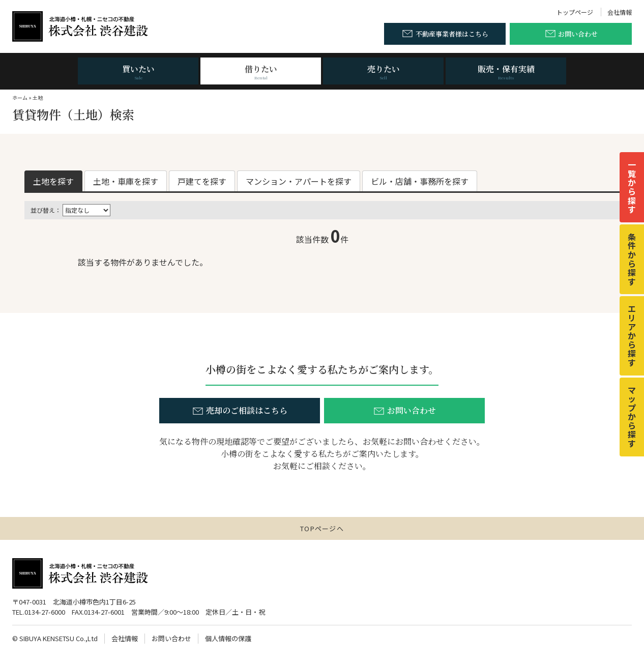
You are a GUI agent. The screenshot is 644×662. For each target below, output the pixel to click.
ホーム (20, 97)
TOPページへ (322, 528)
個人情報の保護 (228, 638)
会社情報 (620, 12)
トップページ (575, 12)
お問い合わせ (171, 638)
